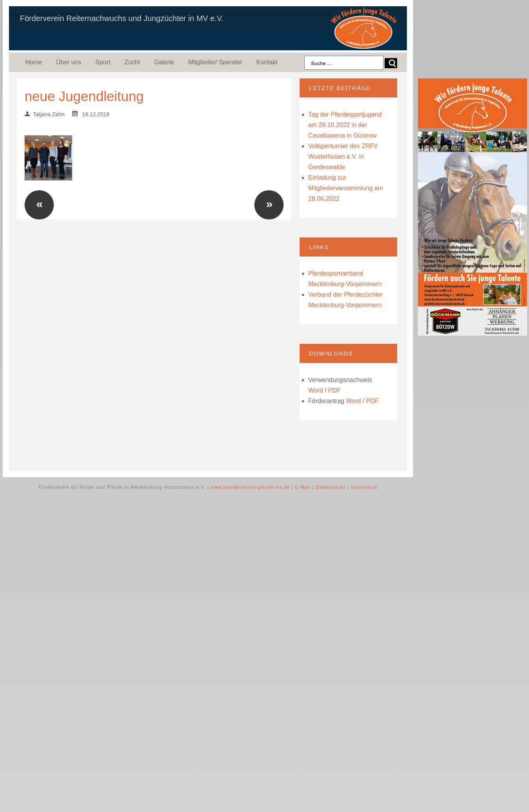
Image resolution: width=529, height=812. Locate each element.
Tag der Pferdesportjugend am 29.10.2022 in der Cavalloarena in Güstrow (345, 125)
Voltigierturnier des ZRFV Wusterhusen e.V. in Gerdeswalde (343, 157)
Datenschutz (331, 487)
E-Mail (303, 487)
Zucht (132, 62)
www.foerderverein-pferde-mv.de (250, 487)
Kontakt (267, 62)
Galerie (164, 62)
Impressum (364, 487)
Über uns (69, 62)
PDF (334, 390)
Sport (103, 62)
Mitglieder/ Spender (215, 62)
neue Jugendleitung (84, 96)
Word (316, 390)
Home (34, 62)
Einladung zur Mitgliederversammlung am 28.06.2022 (346, 188)
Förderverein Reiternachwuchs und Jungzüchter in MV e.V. (122, 18)
